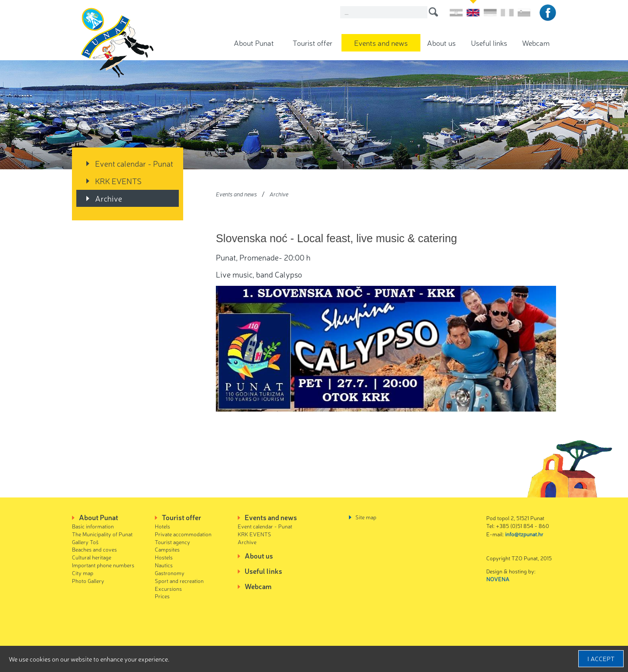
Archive (109, 198)
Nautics (164, 565)
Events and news (381, 43)
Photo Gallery (88, 581)
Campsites (167, 549)
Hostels (164, 557)
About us (441, 43)
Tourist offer (312, 43)
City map (83, 573)
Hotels (162, 526)
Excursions (168, 588)
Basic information (93, 526)
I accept (601, 658)
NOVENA (498, 579)
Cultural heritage (92, 557)
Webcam (536, 43)
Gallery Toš (85, 542)
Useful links (489, 43)
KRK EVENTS (118, 181)
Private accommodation (183, 534)
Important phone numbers (103, 565)
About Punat (254, 43)
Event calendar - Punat (134, 163)
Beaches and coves (94, 549)
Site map (366, 517)
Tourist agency (172, 542)
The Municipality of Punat (102, 534)
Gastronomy (170, 573)
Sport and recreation (179, 581)
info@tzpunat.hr (524, 534)
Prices (162, 596)
